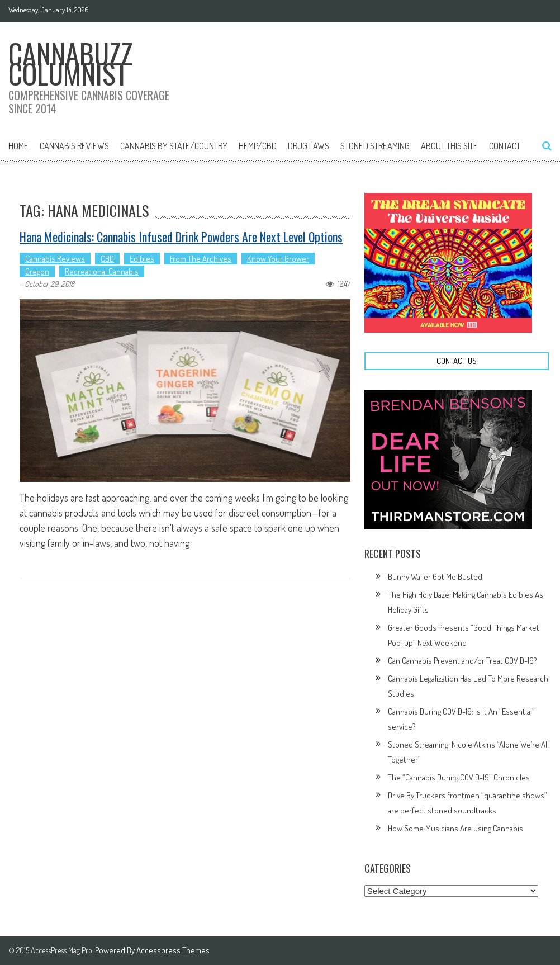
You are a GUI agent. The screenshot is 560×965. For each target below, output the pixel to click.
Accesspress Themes (173, 950)
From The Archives (201, 259)
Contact (505, 146)
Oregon (37, 271)
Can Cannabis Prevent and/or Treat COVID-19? (462, 661)
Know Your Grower (278, 259)
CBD (107, 259)
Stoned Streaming (375, 146)
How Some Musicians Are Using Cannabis (455, 828)
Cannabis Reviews (74, 146)
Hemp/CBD (258, 146)
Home (18, 146)
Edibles (142, 259)
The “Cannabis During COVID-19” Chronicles (459, 777)
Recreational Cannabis (102, 271)
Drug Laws (309, 146)
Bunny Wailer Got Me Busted (435, 577)
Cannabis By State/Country (174, 146)
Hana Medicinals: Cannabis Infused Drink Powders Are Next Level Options (181, 236)
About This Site (449, 146)
